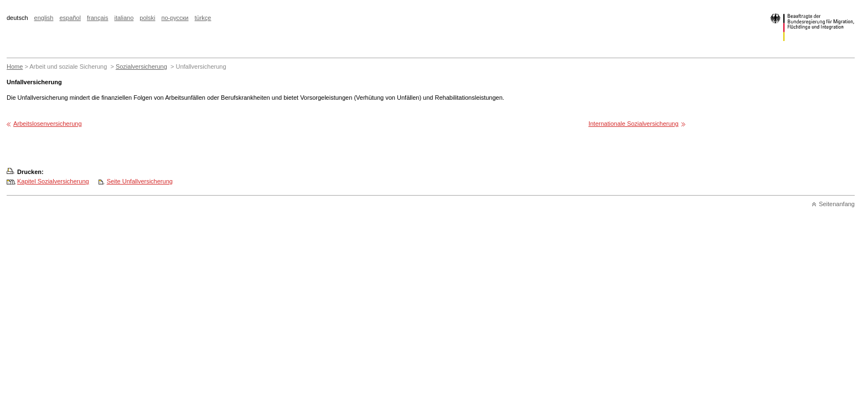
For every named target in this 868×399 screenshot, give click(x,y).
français (98, 18)
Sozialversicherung (141, 66)
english (44, 18)
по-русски (175, 18)
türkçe (203, 18)
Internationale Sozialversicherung (634, 124)
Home (15, 66)
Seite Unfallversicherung (140, 181)
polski (147, 18)
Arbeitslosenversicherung (48, 124)
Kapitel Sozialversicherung (53, 181)
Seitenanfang (837, 204)
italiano (124, 18)
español (70, 18)
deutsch (17, 18)
